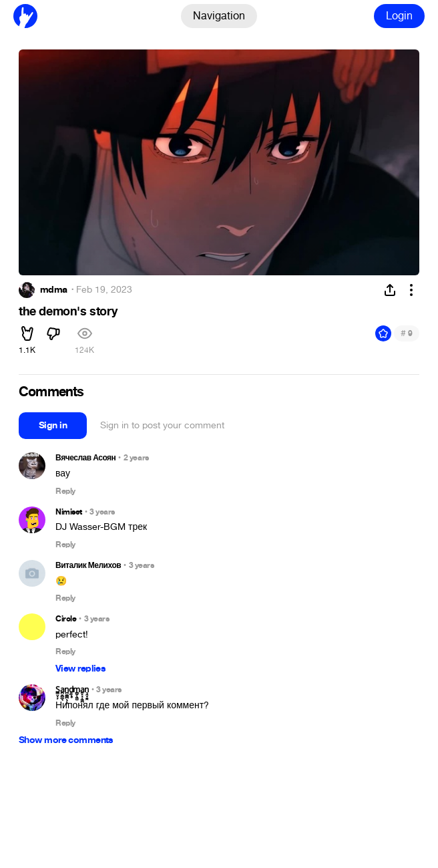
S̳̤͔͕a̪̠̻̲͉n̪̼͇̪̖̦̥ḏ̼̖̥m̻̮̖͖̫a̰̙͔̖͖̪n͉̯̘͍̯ (72, 690)
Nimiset (69, 512)
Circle (66, 619)
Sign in (53, 425)
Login (399, 16)
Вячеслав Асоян (85, 458)
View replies (80, 669)
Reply (65, 492)
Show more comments (66, 740)
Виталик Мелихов (88, 565)
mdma (54, 290)
